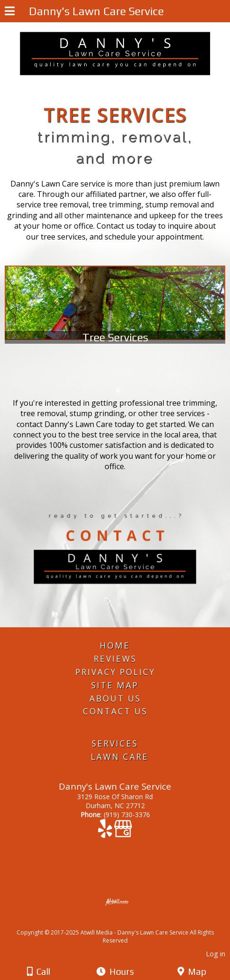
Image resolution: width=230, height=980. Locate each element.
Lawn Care (120, 757)
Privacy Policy (115, 672)
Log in (216, 954)
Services (115, 744)
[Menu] (10, 12)
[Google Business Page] (123, 833)
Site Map (115, 685)
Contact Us (115, 711)
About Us (115, 699)
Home (115, 646)
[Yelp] (106, 833)
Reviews (115, 659)
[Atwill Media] (124, 922)
